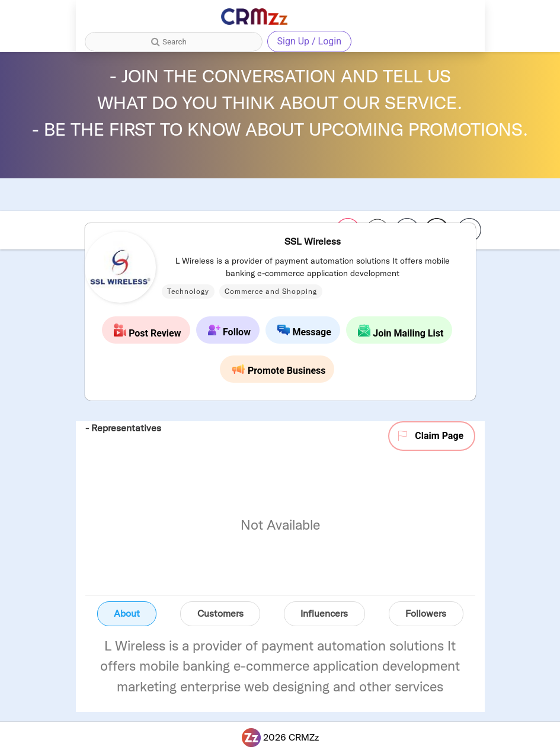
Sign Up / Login (310, 41)
